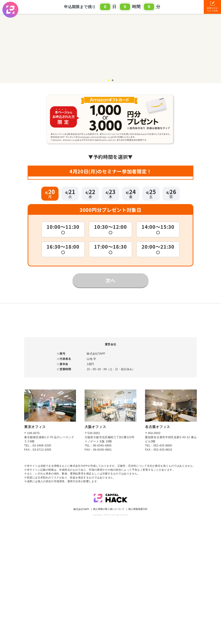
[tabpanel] (110, 45)
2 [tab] (113, 73)
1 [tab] (108, 73)
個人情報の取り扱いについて (109, 632)
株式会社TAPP (81, 632)
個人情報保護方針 (138, 632)
